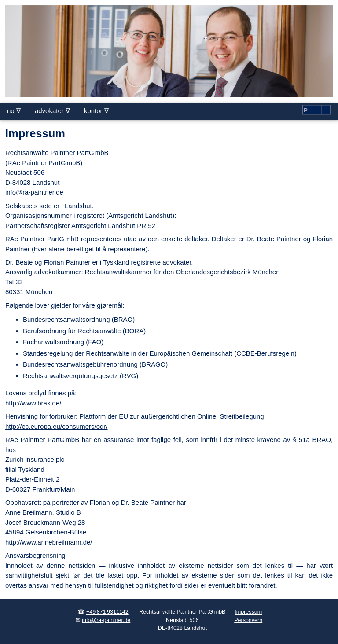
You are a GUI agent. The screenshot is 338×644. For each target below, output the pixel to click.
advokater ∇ (52, 111)
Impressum (248, 612)
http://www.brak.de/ (33, 403)
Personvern (248, 620)
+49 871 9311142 (107, 612)
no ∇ (14, 111)
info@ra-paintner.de (34, 192)
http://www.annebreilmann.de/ (49, 542)
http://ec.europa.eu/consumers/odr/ (57, 426)
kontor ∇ (96, 111)
